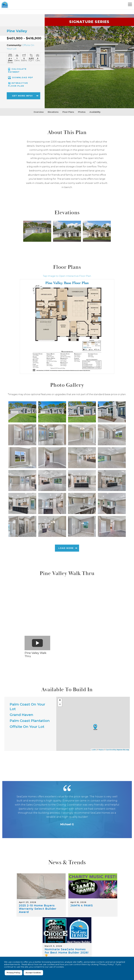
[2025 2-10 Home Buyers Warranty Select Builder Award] (26, 883)
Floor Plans (68, 112)
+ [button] (60, 700)
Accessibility (110, 945)
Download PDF (21, 78)
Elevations (53, 112)
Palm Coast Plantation (30, 721)
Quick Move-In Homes (110, 935)
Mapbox (101, 750)
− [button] (60, 704)
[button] (20, 97)
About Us (104, 938)
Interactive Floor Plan (18, 84)
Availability (95, 112)
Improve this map (123, 750)
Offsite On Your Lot (27, 727)
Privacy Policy (78, 945)
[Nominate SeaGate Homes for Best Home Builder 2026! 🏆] (108, 883)
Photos (82, 112)
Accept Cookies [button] (33, 973)
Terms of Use (94, 945)
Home (50, 935)
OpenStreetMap (111, 750)
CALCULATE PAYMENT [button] (17, 70)
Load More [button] (66, 548)
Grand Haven (21, 715)
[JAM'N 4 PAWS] (67, 883)
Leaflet (94, 750)
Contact (119, 938)
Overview (39, 112)
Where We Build (67, 935)
